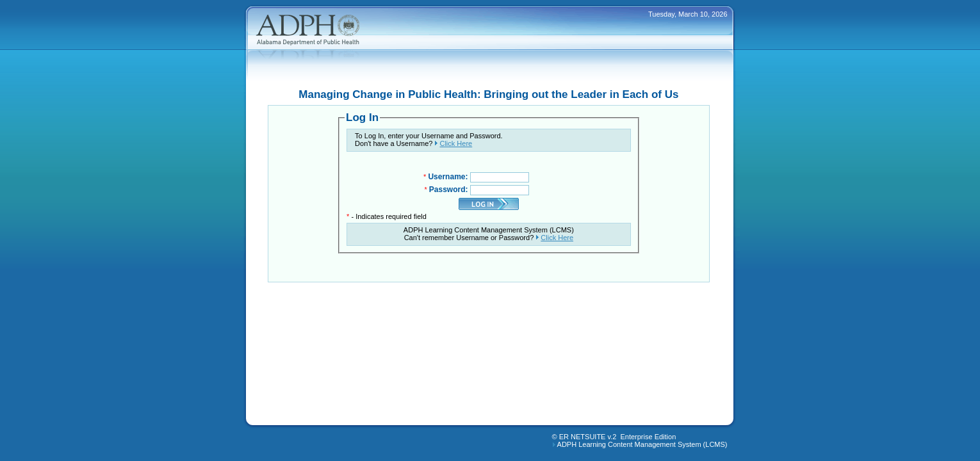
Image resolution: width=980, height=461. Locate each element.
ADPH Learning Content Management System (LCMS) (642, 444)
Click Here (456, 143)
